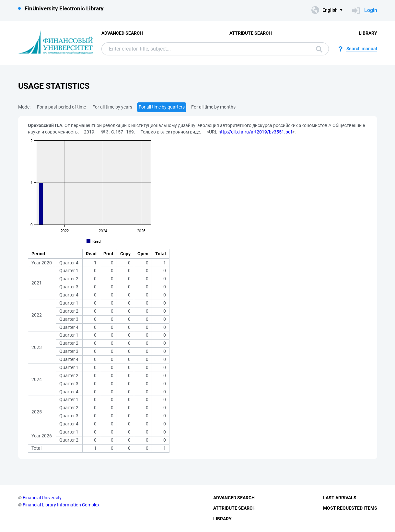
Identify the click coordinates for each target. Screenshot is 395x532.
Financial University (42, 498)
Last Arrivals (340, 498)
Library (368, 33)
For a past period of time (61, 107)
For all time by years (112, 107)
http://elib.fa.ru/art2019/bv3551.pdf (255, 132)
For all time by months (213, 107)
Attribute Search (251, 33)
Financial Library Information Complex (61, 505)
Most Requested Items (350, 508)
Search (319, 49)
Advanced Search (122, 33)
